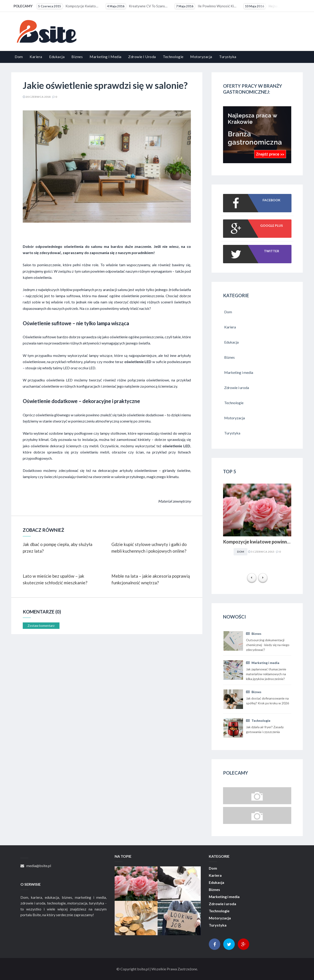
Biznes (77, 57)
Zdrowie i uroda (142, 57)
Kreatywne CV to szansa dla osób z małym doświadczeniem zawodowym (137, 6)
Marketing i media (106, 57)
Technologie (173, 57)
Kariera (36, 57)
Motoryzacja (201, 57)
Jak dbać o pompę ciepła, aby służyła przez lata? (58, 548)
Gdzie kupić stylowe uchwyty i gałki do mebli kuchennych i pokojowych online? (149, 548)
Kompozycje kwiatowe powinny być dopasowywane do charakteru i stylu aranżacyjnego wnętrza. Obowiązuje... (68, 6)
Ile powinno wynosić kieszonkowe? (206, 6)
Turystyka (228, 57)
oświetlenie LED (138, 362)
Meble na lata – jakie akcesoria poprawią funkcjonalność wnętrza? (151, 579)
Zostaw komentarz (41, 626)
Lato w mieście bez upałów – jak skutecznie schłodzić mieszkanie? (55, 579)
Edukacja (57, 57)
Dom (19, 57)
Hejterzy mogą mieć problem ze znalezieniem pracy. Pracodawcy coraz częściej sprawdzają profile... (275, 6)
